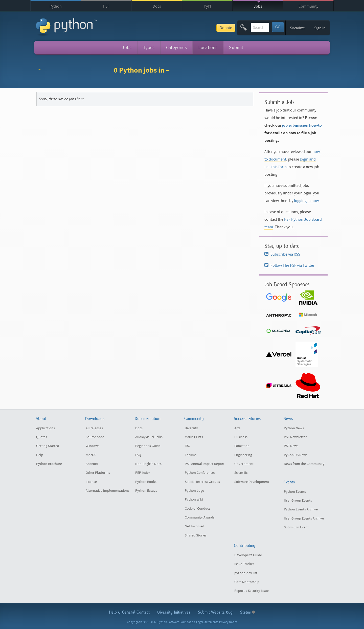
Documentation (147, 419)
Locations (208, 48)
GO (278, 27)
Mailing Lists (194, 437)
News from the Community (304, 464)
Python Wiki (194, 500)
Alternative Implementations (108, 491)
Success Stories (247, 419)
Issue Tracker (244, 564)
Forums (191, 455)
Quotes (42, 437)
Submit (236, 48)
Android (92, 464)
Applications (45, 428)
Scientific (241, 473)
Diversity (191, 428)
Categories (176, 48)
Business (241, 437)
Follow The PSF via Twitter (289, 265)
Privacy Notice (228, 622)
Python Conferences (200, 473)
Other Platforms (98, 473)
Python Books (146, 482)
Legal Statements (207, 622)
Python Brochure (49, 464)
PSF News (291, 446)
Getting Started (48, 446)
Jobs (258, 6)
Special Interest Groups (202, 482)
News (288, 419)
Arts (237, 428)
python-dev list (246, 573)
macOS (91, 455)
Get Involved (195, 526)
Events (289, 482)
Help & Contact (129, 612)
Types (149, 48)
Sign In (320, 28)
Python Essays (146, 491)
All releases (94, 428)
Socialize (297, 28)
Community (308, 6)
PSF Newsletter (295, 437)
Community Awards (200, 518)
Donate (188, 28)
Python (56, 6)
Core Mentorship (247, 582)
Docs (157, 6)
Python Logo (195, 491)
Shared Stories (196, 535)
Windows (93, 446)
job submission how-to (302, 125)
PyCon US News (296, 455)
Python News (294, 428)
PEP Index (143, 473)
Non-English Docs (148, 464)
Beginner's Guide (148, 446)
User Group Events (298, 501)
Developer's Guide (248, 555)
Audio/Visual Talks (149, 437)
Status (248, 612)
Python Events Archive (301, 509)
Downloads (95, 419)
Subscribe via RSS (282, 254)
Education (242, 446)
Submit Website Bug (215, 612)
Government (244, 464)
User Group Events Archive (304, 519)
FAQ (138, 455)
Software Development (252, 482)
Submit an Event (296, 527)
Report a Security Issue (252, 591)
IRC (187, 446)
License (91, 482)
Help (40, 455)
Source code (95, 437)
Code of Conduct (197, 509)
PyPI (207, 6)
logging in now (306, 201)
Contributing (245, 545)
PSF (106, 6)
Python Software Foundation (176, 622)
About (41, 419)
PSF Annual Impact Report (205, 464)
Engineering (243, 455)
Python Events (295, 492)
